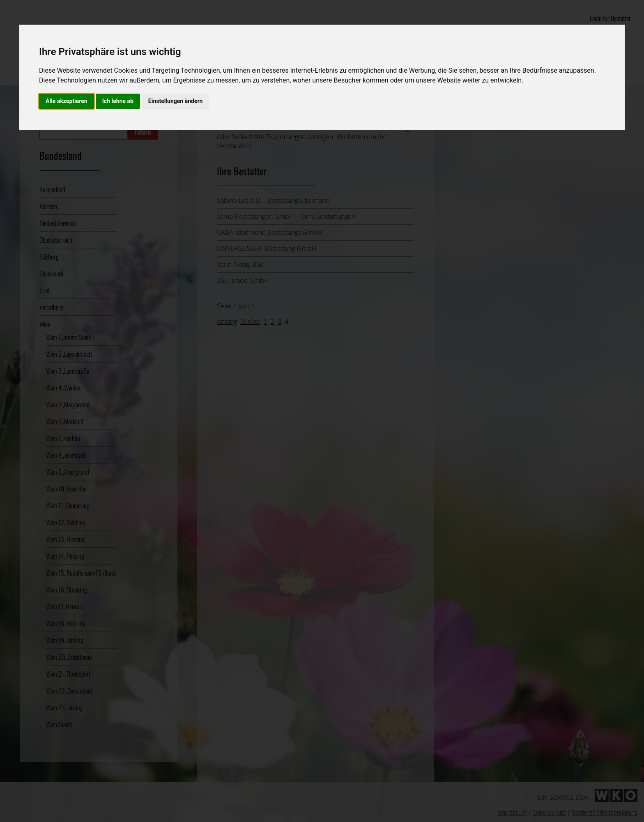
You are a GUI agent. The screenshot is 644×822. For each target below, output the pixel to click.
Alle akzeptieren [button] (67, 101)
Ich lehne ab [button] (118, 101)
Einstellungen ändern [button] (176, 101)
